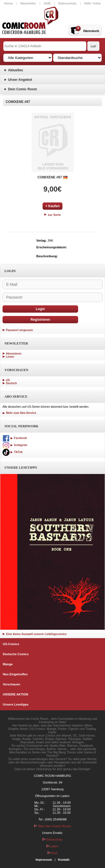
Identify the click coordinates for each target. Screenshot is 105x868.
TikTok (13, 452)
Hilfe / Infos (93, 3)
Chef (52, 853)
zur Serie (53, 215)
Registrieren (40, 320)
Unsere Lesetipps (16, 704)
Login (40, 309)
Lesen (10, 357)
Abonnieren (14, 354)
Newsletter (28, 3)
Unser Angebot (20, 80)
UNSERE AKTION (16, 694)
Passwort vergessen (19, 330)
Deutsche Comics (16, 654)
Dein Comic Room (23, 89)
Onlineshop (53, 839)
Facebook (15, 438)
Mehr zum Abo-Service (19, 413)
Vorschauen (11, 684)
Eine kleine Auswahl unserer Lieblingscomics (35, 634)
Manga (8, 664)
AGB (47, 3)
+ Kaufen (53, 206)
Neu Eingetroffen (15, 674)
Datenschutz (67, 3)
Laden (52, 846)
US (8, 380)
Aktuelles (16, 70)
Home (9, 3)
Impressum (44, 860)
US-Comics (11, 644)
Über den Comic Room (53, 826)
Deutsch (11, 383)
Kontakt (64, 860)
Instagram (15, 445)
